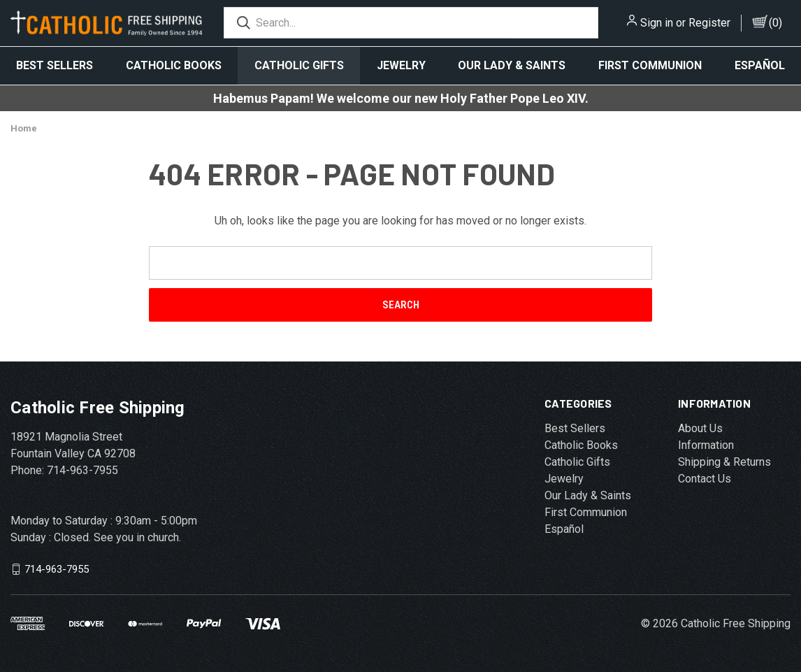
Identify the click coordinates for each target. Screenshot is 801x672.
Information (706, 445)
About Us (700, 428)
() (775, 23)
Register (709, 23)
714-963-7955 (57, 569)
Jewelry (401, 65)
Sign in (657, 23)
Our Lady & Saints (512, 65)
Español (564, 529)
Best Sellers (55, 65)
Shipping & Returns (724, 462)
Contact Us (705, 479)
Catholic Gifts (299, 65)
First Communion (650, 65)
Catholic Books (174, 65)
